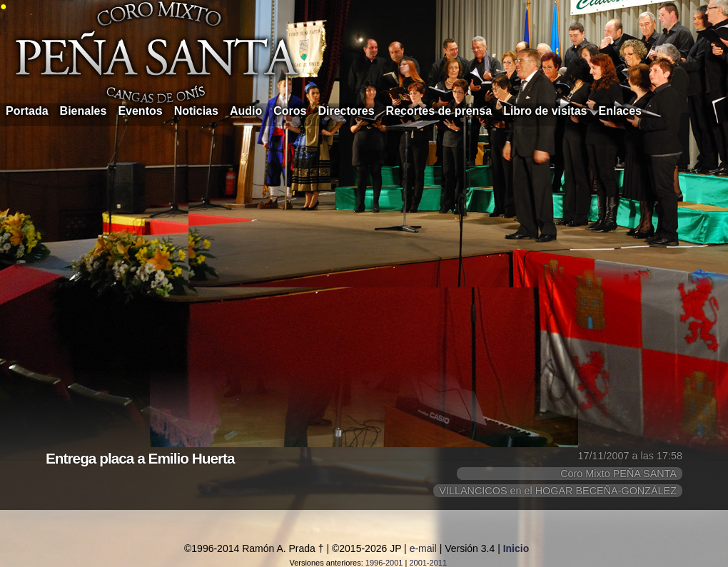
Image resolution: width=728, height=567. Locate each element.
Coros (290, 111)
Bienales (84, 111)
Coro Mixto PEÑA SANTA (618, 474)
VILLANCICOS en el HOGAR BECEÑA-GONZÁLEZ (558, 491)
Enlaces (620, 111)
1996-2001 (384, 563)
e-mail (423, 548)
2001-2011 (428, 563)
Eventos (140, 111)
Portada (27, 111)
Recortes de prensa (439, 111)
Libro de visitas (545, 111)
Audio (246, 111)
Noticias (196, 111)
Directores (346, 111)
